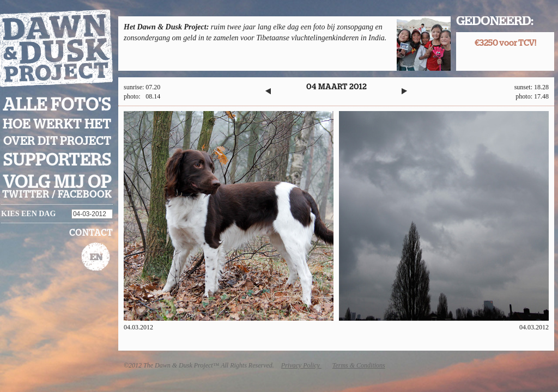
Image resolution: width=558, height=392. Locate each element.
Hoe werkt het (57, 125)
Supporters (57, 160)
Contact (91, 233)
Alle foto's (57, 105)
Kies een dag (28, 214)
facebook (85, 195)
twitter (26, 195)
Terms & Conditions (359, 365)
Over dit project (57, 141)
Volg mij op (57, 182)
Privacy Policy (301, 365)
